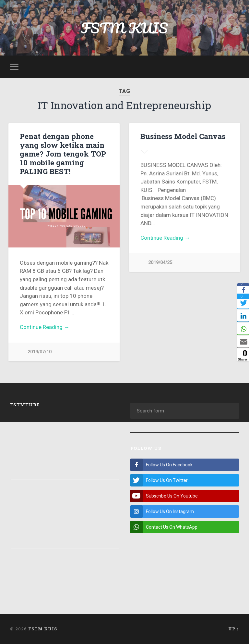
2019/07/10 (40, 352)
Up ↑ (234, 629)
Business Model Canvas (183, 136)
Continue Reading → (45, 327)
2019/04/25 (160, 263)
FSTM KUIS (124, 28)
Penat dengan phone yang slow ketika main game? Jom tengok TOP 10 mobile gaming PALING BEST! (63, 154)
